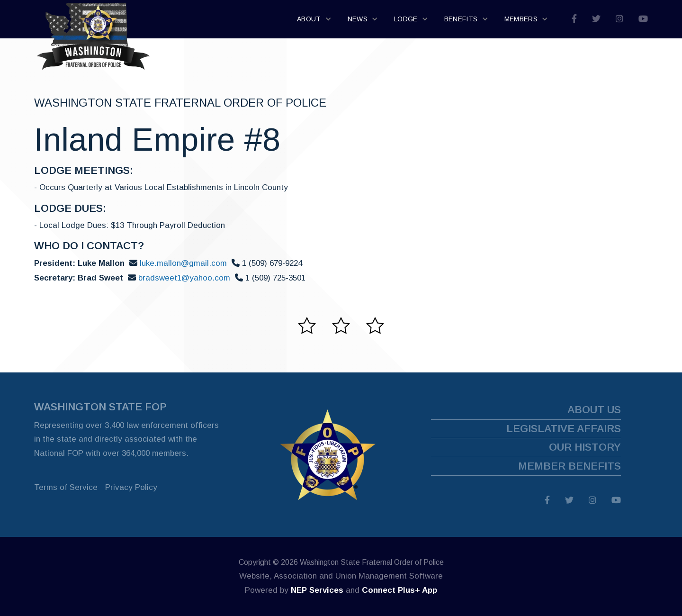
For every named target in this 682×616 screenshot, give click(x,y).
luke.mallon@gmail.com (183, 263)
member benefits (570, 466)
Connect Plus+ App (399, 590)
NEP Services (317, 590)
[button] (315, 19)
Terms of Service (66, 487)
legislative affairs (564, 429)
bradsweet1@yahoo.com (184, 278)
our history (585, 447)
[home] (93, 19)
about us (594, 410)
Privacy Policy (131, 487)
